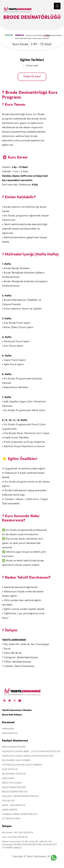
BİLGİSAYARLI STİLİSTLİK (14, 774)
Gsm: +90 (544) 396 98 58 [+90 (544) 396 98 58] (15, 837)
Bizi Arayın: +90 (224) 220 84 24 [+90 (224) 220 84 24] (17, 833)
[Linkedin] (20, 700)
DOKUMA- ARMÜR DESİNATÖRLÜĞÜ (20, 796)
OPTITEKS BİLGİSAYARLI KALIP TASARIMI (22, 765)
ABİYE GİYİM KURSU (12, 783)
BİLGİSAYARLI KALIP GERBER (16, 760)
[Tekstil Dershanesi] (18, 7)
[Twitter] (10, 700)
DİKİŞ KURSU (8, 778)
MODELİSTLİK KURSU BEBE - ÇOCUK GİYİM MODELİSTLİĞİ (31, 752)
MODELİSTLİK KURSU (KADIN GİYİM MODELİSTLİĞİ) (28, 756)
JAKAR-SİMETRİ (10, 810)
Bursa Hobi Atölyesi (12, 715)
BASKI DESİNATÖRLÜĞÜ (14, 747)
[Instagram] (15, 700)
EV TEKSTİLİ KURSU (11, 819)
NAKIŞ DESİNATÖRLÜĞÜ (14, 787)
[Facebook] (5, 700)
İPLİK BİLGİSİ (8, 801)
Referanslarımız (10, 733)
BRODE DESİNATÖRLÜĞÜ (15, 792)
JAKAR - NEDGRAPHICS (14, 805)
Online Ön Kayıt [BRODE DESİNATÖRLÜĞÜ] (32, 77)
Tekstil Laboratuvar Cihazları (17, 710)
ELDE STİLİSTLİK (10, 769)
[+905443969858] (54, 858)
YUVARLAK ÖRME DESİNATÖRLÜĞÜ (20, 814)
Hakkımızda (8, 729)
